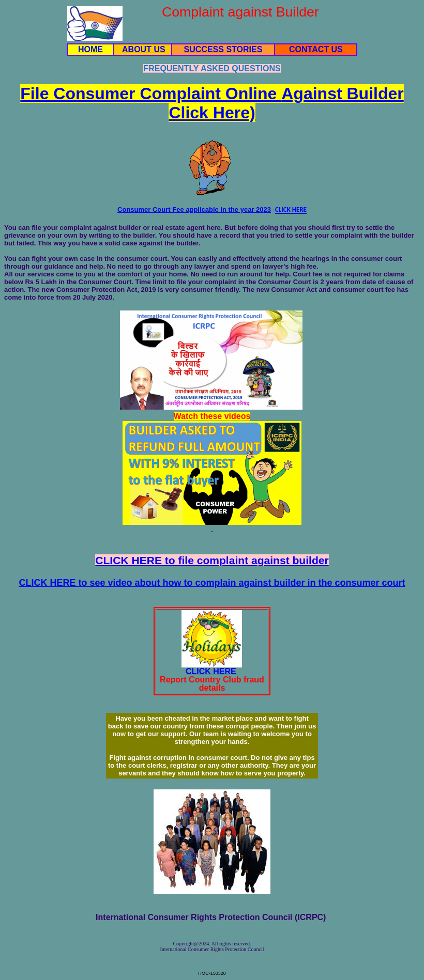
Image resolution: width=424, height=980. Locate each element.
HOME (90, 49)
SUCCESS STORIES (223, 49)
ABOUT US (144, 49)
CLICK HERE (212, 671)
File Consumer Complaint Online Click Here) (212, 103)
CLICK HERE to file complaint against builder (212, 560)
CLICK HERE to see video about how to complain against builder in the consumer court (212, 583)
